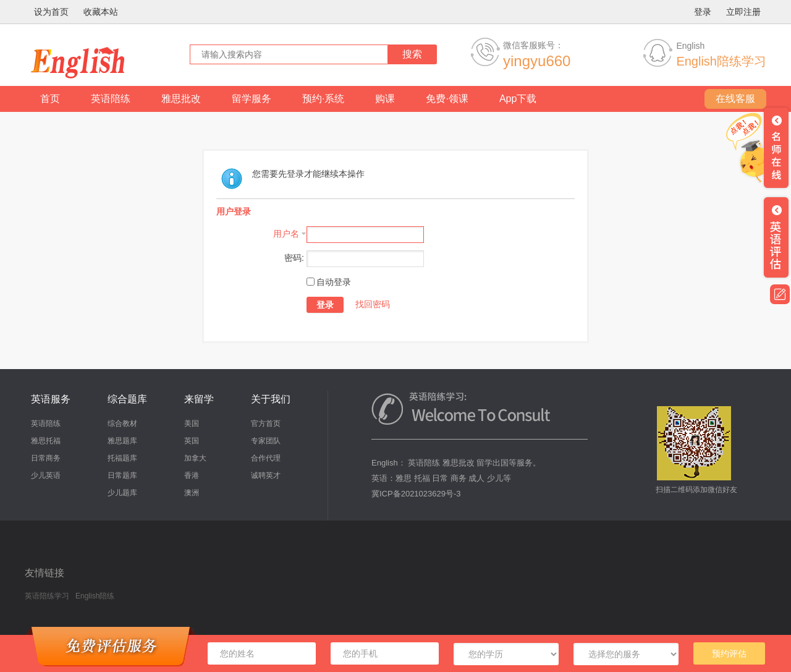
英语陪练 (111, 99)
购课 (385, 99)
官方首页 (266, 423)
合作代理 (266, 458)
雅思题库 (122, 441)
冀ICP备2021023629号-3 (416, 494)
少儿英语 (46, 475)
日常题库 (122, 475)
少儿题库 (122, 493)
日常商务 (46, 458)
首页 (50, 99)
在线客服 (735, 99)
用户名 (286, 234)
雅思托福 (46, 441)
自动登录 (329, 282)
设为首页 (51, 12)
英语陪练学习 (47, 596)
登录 (703, 12)
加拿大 (195, 458)
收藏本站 (101, 12)
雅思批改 (181, 99)
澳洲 (192, 493)
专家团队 (266, 441)
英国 (192, 441)
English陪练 (95, 596)
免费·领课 (447, 99)
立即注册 (743, 12)
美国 (192, 423)
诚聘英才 (266, 475)
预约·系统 (323, 99)
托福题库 (122, 458)
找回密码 (373, 304)
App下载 (518, 99)
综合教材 (122, 423)
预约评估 (729, 653)
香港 (192, 475)
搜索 (412, 54)
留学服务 (252, 99)
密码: (294, 258)
